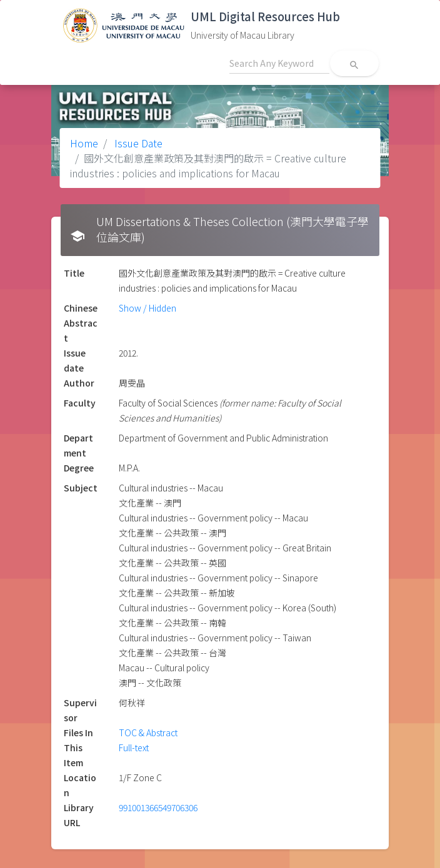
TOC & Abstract (148, 732)
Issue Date (137, 143)
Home (84, 143)
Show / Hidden (147, 308)
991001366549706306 (158, 807)
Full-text (134, 747)
